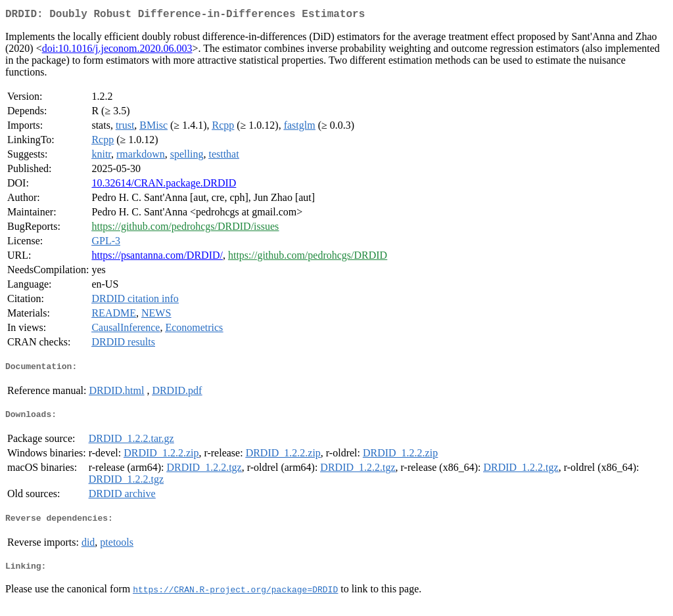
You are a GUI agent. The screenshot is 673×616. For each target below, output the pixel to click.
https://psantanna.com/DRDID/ (157, 258)
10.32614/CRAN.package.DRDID (164, 186)
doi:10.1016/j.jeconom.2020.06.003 (117, 51)
